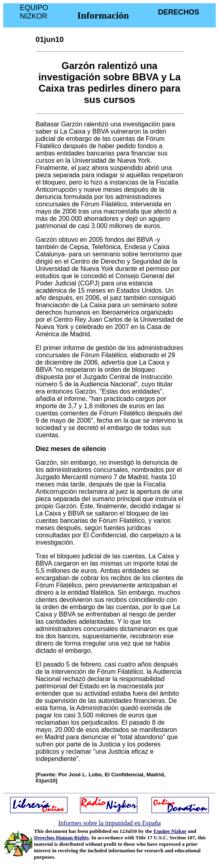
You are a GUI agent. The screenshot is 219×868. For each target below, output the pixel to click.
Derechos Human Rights (61, 838)
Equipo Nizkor (170, 831)
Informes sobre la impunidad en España (109, 823)
